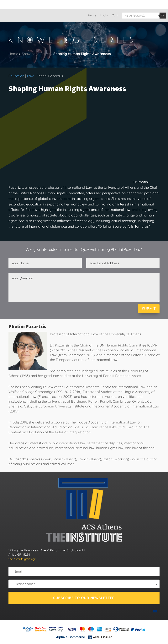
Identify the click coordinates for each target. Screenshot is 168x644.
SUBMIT (149, 309)
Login (104, 16)
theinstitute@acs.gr (22, 559)
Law (30, 76)
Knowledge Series (36, 54)
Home (92, 16)
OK (163, 15)
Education (16, 76)
